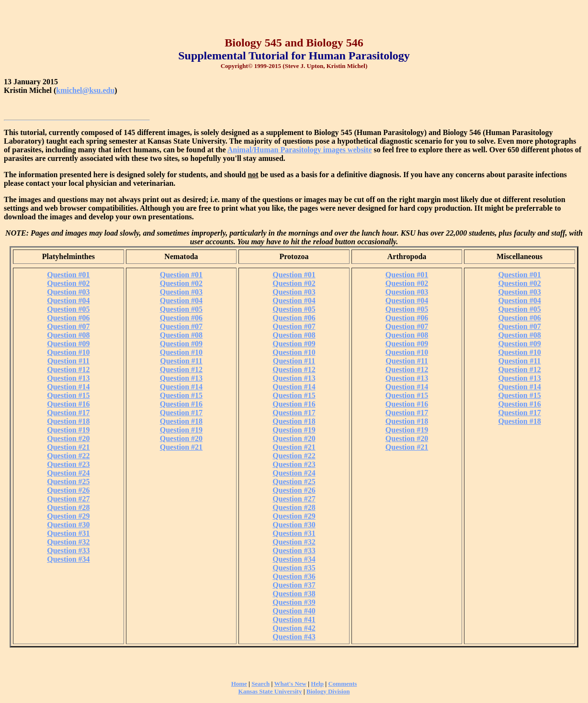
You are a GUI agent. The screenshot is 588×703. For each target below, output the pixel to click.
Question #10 (68, 352)
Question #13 (68, 378)
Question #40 (294, 611)
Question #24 (68, 473)
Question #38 (294, 594)
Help (317, 684)
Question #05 (68, 309)
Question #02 (68, 283)
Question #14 (68, 387)
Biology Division (328, 691)
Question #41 (294, 619)
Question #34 (68, 559)
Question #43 (294, 637)
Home (239, 684)
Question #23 (68, 464)
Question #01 (68, 275)
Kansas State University (270, 691)
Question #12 (68, 369)
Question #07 (68, 326)
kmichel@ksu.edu (85, 90)
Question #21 (68, 447)
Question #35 (294, 568)
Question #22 (68, 456)
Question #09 (68, 344)
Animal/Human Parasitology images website (300, 150)
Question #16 (68, 404)
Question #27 (68, 499)
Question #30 (68, 525)
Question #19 (68, 430)
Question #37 (294, 585)
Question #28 (68, 507)
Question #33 (68, 550)
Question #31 (68, 533)
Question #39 (294, 602)
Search (260, 684)
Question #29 (68, 516)
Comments (342, 684)
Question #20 (68, 438)
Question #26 (68, 490)
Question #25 (68, 482)
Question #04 (68, 300)
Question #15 (68, 395)
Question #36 (294, 576)
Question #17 (68, 413)
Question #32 (68, 542)
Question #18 (68, 421)
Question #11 (68, 361)
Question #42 (294, 628)
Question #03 (68, 292)
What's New (290, 684)
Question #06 (68, 318)
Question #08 (68, 335)
